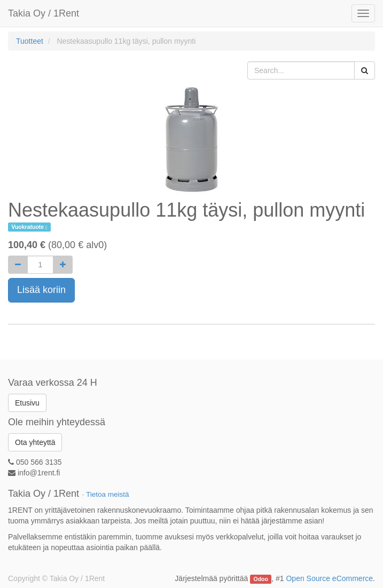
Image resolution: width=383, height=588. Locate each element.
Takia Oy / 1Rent (44, 13)
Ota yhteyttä (35, 442)
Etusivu (27, 403)
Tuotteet (30, 41)
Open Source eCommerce (329, 578)
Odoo (261, 579)
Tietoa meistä (108, 494)
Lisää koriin (41, 290)
